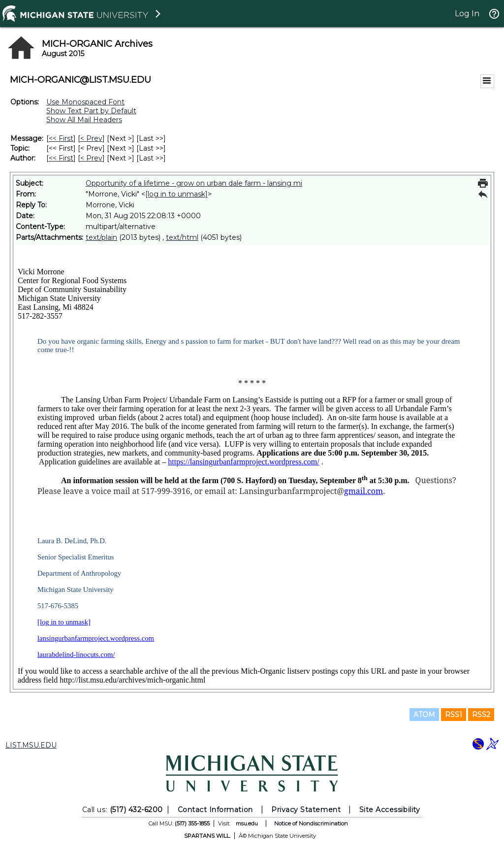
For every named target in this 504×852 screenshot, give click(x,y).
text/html (182, 237)
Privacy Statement (306, 810)
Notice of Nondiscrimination (311, 823)
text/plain (101, 237)
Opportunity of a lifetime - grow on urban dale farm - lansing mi (194, 183)
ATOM (424, 715)
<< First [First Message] (61, 138)
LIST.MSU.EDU (31, 745)
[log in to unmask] (176, 194)
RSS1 (454, 715)
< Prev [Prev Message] (91, 138)
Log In (467, 14)
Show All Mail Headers (84, 120)
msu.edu (247, 823)
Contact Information (215, 810)
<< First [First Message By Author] (61, 158)
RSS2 (481, 715)
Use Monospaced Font (85, 102)
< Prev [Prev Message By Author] (91, 158)
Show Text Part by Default (91, 111)
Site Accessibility (390, 810)
